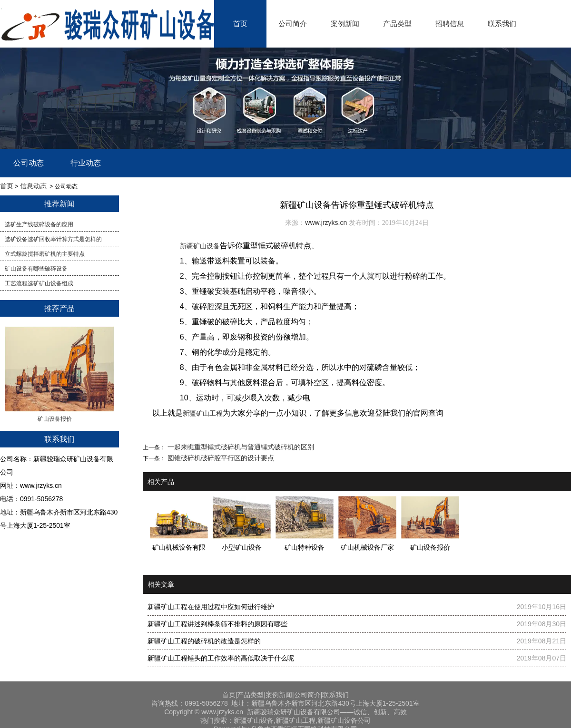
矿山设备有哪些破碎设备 (36, 269)
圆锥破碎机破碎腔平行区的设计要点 (220, 458)
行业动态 (86, 163)
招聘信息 (450, 24)
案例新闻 (345, 24)
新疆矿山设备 (200, 246)
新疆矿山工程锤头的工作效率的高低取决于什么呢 (221, 658)
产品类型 (397, 24)
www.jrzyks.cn (326, 223)
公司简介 (293, 24)
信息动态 (33, 186)
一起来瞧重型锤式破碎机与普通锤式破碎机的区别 (240, 447)
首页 (240, 24)
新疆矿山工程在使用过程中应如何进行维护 (211, 607)
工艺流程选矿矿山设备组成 (39, 283)
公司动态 (29, 163)
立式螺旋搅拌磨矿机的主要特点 (45, 254)
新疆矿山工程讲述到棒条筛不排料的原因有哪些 (217, 624)
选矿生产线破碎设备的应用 (39, 224)
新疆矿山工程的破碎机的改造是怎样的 (204, 641)
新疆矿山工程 (203, 413)
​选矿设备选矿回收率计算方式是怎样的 (53, 239)
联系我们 (502, 24)
